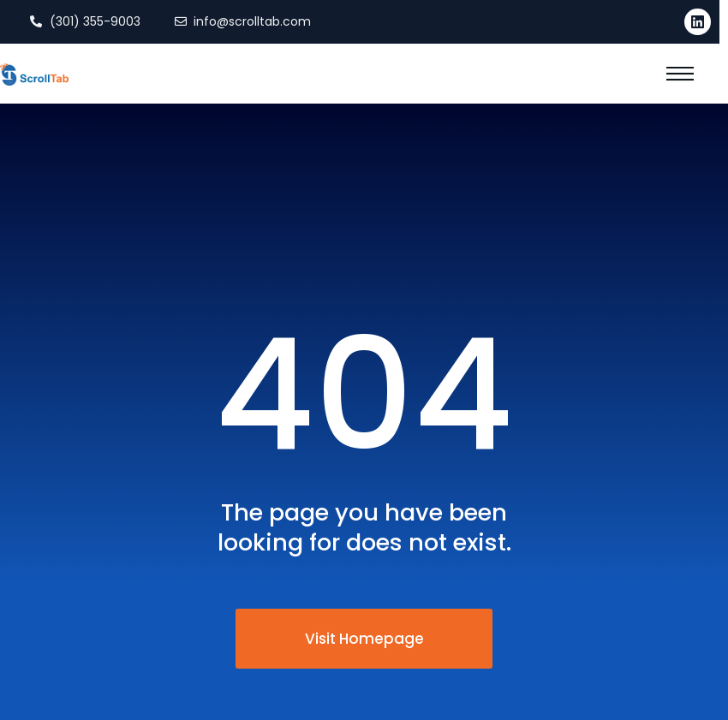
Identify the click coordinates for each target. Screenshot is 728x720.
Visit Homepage (364, 639)
